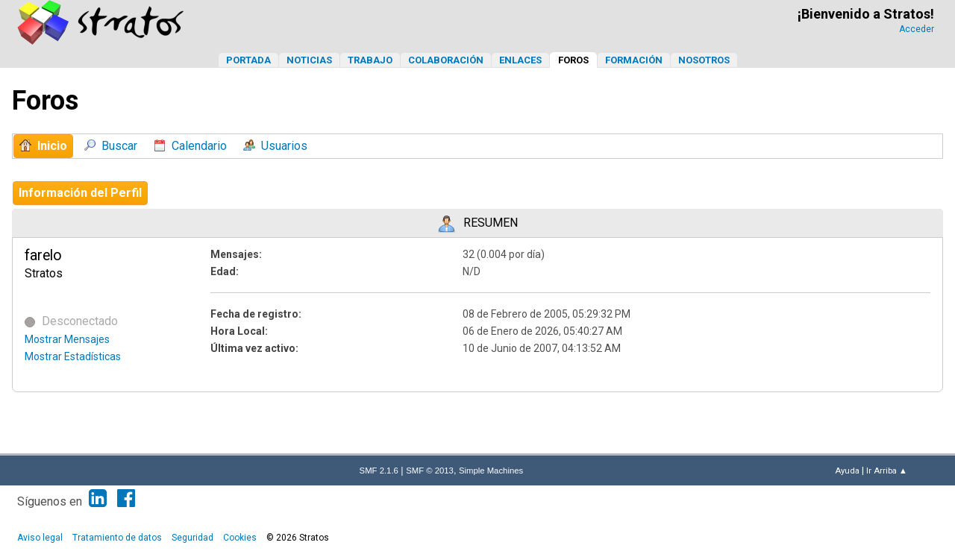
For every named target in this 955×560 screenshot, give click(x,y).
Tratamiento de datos (117, 538)
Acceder (917, 29)
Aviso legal (40, 538)
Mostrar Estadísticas (73, 356)
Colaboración (446, 60)
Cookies (240, 538)
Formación (634, 60)
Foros (573, 60)
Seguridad (192, 538)
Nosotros (704, 60)
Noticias (309, 60)
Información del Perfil (80, 193)
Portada (248, 60)
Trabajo (370, 60)
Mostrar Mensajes (67, 339)
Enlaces (520, 60)
